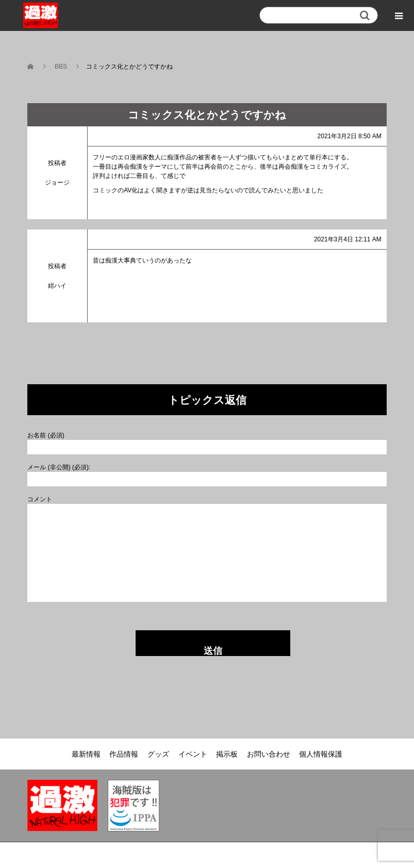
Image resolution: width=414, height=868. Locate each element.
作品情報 (124, 754)
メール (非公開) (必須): (59, 467)
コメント (40, 499)
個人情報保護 (321, 754)
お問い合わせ (269, 754)
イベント (193, 754)
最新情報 (86, 754)
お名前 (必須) (46, 435)
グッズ (158, 754)
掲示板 (227, 754)
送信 (213, 651)
